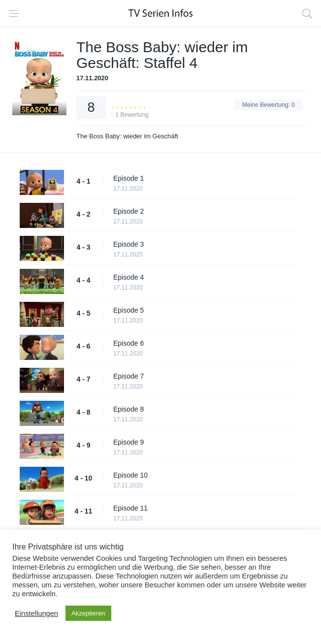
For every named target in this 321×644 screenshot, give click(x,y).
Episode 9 (128, 442)
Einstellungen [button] (36, 613)
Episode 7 (128, 376)
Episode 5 (128, 310)
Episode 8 (128, 409)
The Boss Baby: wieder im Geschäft (127, 136)
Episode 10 (130, 475)
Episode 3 (128, 244)
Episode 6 (128, 343)
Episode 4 (128, 277)
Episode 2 (128, 211)
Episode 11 (130, 508)
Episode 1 (128, 178)
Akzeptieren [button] (88, 613)
